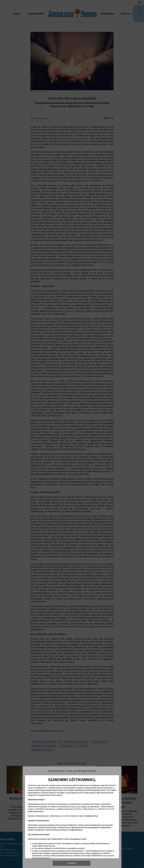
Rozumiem (72, 863)
